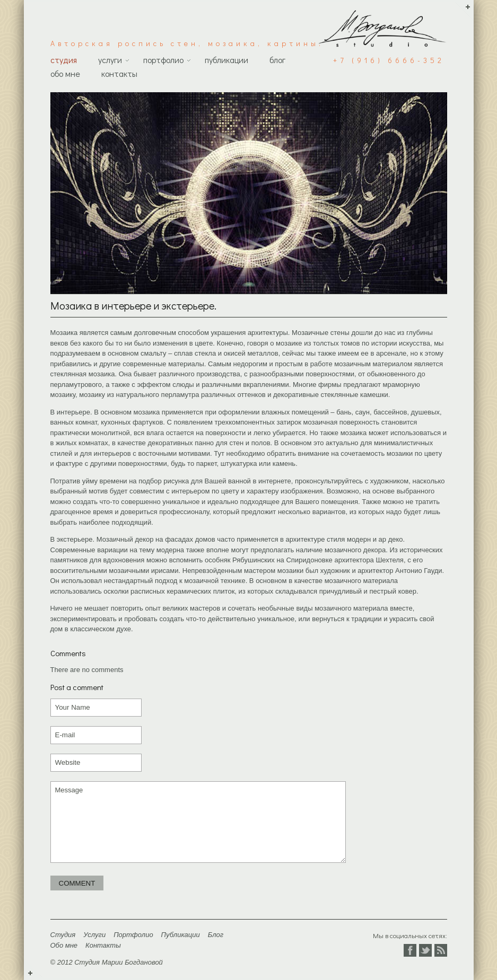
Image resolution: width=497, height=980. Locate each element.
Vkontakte (441, 950)
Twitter (425, 950)
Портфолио (163, 60)
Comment (77, 883)
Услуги (110, 60)
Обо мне (65, 73)
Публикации (226, 60)
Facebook (410, 950)
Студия (64, 60)
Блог (277, 60)
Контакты (119, 73)
